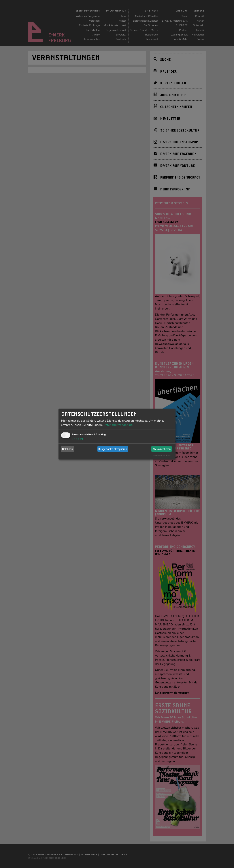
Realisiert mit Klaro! (162, 455)
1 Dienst (78, 439)
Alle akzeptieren (162, 449)
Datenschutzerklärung (118, 425)
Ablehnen (68, 449)
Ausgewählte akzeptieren (113, 449)
